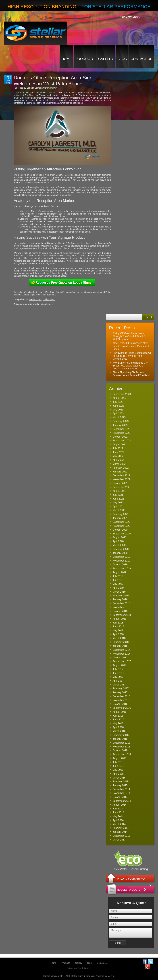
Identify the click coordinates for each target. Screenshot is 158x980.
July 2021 (118, 495)
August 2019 (119, 572)
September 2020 (122, 534)
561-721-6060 (131, 17)
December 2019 (121, 557)
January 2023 (120, 425)
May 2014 (118, 816)
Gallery (106, 59)
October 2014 (120, 797)
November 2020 (121, 526)
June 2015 (118, 766)
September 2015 (122, 754)
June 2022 (118, 452)
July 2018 (118, 623)
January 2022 (120, 472)
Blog (122, 59)
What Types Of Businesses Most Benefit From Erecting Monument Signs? (131, 346)
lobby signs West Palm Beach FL (40, 295)
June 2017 (118, 673)
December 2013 (121, 836)
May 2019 (118, 584)
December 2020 (121, 522)
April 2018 (118, 634)
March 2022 (119, 464)
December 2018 (121, 603)
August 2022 (119, 445)
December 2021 (121, 475)
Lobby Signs (49, 299)
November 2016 (121, 700)
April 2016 (118, 727)
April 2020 (118, 541)
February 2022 (121, 468)
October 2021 (120, 483)
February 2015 (121, 782)
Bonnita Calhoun (35, 88)
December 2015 (121, 743)
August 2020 (119, 537)
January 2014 (120, 832)
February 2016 (121, 735)
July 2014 (118, 809)
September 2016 (122, 708)
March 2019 (119, 592)
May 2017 (118, 677)
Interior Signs (35, 299)
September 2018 (122, 615)
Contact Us (141, 59)
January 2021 (120, 518)
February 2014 (121, 828)
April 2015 (118, 774)
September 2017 (122, 661)
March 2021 (119, 510)
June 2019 (118, 580)
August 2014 (119, 805)
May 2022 (118, 456)
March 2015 (119, 778)
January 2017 (120, 692)
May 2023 (118, 410)
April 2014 (118, 820)
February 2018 (121, 642)
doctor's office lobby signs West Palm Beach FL (42, 292)
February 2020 (121, 549)
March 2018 (119, 638)
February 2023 (121, 421)
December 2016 (121, 696)
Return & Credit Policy (79, 968)
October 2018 (120, 611)
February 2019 (121, 596)
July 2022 (118, 448)
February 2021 (121, 514)
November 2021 (121, 479)
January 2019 (120, 599)
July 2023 (118, 402)
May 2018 (118, 630)
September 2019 (122, 569)
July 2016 (118, 716)
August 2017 (119, 665)
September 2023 (122, 394)
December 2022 (121, 429)
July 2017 (118, 669)
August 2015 (119, 758)
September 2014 (122, 801)
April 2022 (118, 460)
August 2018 (119, 619)
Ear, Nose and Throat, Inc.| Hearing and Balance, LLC (51, 95)
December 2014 (121, 789)
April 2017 (118, 681)
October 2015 (120, 750)
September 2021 (122, 487)
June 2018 (118, 626)
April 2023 (118, 413)
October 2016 (120, 704)
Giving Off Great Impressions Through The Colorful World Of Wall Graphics (129, 336)
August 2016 (119, 712)
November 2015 (121, 747)
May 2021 (118, 503)
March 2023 (119, 417)
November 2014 (121, 793)
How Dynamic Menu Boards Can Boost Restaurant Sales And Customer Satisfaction (130, 366)
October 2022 (120, 437)
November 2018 (121, 607)
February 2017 (121, 688)
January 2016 (120, 739)
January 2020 (120, 553)
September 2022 (122, 441)
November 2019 (121, 561)
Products (85, 59)
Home (67, 59)
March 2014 (119, 824)
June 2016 (118, 720)
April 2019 (118, 588)
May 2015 (118, 770)
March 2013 (119, 840)
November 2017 (121, 654)
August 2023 (119, 398)
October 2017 (120, 658)
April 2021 (118, 507)
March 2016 (119, 731)
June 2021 (118, 499)
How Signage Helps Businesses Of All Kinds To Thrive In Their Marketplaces (132, 356)
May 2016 (118, 723)
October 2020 (120, 530)
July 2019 (118, 576)
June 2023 (118, 406)
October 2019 (120, 565)
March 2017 (119, 685)
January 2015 (120, 785)
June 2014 (118, 812)
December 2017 (121, 650)
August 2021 (119, 491)
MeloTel (111, 976)
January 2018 (120, 646)
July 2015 (118, 762)
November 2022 (121, 433)
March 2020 (119, 545)
